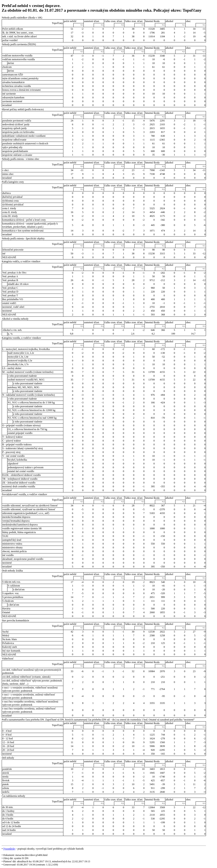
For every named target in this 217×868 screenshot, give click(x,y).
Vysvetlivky (9, 849)
